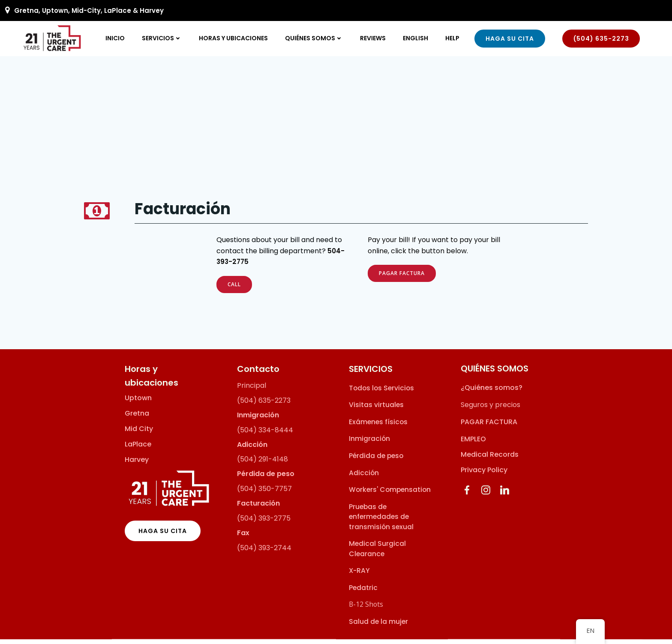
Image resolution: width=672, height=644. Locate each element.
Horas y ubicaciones (234, 38)
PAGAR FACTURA (489, 427)
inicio (115, 38)
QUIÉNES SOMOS (314, 38)
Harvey (137, 464)
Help (453, 38)
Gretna (137, 418)
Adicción (364, 477)
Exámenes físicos (378, 426)
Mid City (139, 433)
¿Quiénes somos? (492, 392)
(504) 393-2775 (264, 523)
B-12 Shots (366, 608)
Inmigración (369, 443)
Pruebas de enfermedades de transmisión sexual (381, 521)
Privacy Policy (484, 475)
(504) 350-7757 (264, 493)
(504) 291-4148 (262, 463)
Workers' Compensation (390, 494)
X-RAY (359, 575)
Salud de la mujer (378, 626)
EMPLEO (473, 444)
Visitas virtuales (376, 409)
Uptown (138, 402)
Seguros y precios (490, 409)
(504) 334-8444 (265, 434)
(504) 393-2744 (264, 552)
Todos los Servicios (381, 392)
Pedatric (363, 592)
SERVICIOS (162, 38)
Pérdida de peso (376, 460)
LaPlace (138, 449)
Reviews (373, 38)
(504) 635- (256, 405)
